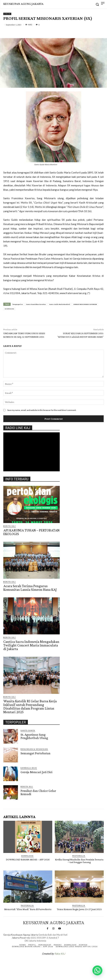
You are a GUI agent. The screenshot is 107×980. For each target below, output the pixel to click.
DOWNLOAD (27, 856)
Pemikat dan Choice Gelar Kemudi (38, 792)
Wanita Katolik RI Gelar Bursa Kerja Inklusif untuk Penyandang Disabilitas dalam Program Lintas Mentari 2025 (30, 707)
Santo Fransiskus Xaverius (36, 304)
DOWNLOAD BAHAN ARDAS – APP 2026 (28, 859)
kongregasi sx (18, 304)
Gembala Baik (29, 768)
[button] (97, 970)
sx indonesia (9, 309)
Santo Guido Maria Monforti (60, 304)
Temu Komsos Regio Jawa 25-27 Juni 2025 (79, 909)
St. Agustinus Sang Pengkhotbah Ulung (34, 736)
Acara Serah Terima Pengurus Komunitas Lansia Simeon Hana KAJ (30, 588)
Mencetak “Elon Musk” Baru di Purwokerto (28, 909)
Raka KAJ (60, 954)
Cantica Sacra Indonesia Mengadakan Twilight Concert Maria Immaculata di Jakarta (31, 645)
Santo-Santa (28, 730)
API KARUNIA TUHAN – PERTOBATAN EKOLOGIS (31, 532)
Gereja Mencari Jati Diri (36, 772)
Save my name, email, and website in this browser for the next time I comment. (42, 410)
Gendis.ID (9, 801)
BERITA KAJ (10, 526)
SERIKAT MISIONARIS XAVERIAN (85, 304)
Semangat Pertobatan (36, 753)
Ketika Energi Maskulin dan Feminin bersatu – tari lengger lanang (79, 861)
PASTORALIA (79, 856)
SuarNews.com (48, 962)
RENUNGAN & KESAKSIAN (34, 749)
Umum (7, 14)
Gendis (63, 962)
